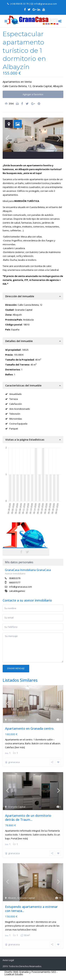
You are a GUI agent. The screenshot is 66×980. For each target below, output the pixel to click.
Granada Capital (42, 86)
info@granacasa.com (21, 587)
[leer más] (20, 747)
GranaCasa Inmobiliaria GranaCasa (28, 570)
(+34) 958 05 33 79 (19, 4)
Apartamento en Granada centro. (30, 728)
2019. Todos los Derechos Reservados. (22, 966)
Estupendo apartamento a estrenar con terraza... (31, 909)
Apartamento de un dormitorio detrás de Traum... (28, 818)
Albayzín (58, 86)
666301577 (15, 582)
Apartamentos (11, 82)
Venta (28, 82)
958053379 (15, 578)
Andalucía (28, 320)
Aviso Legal (8, 960)
